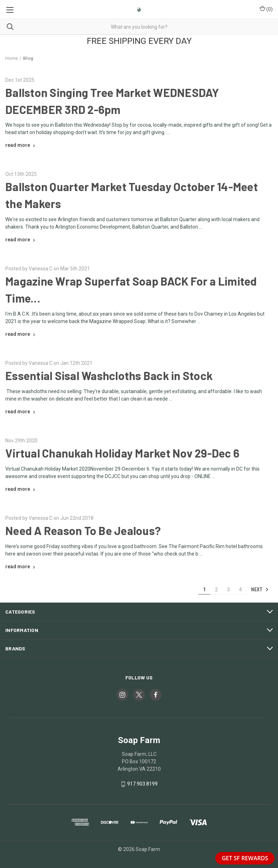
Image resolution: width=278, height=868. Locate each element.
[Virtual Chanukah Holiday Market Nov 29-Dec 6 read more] (21, 489)
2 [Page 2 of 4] (216, 590)
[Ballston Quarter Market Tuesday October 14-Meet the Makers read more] (21, 240)
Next (260, 590)
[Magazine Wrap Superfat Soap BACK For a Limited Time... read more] (21, 334)
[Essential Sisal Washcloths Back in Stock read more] (21, 412)
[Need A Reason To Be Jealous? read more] (21, 567)
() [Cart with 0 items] (266, 9)
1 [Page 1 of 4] (204, 590)
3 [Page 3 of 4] (228, 590)
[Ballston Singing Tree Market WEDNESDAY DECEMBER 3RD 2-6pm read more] (21, 145)
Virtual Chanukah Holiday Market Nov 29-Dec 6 (122, 453)
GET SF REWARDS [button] (245, 858)
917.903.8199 (142, 784)
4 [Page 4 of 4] (240, 590)
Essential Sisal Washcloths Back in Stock (109, 375)
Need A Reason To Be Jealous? (83, 530)
